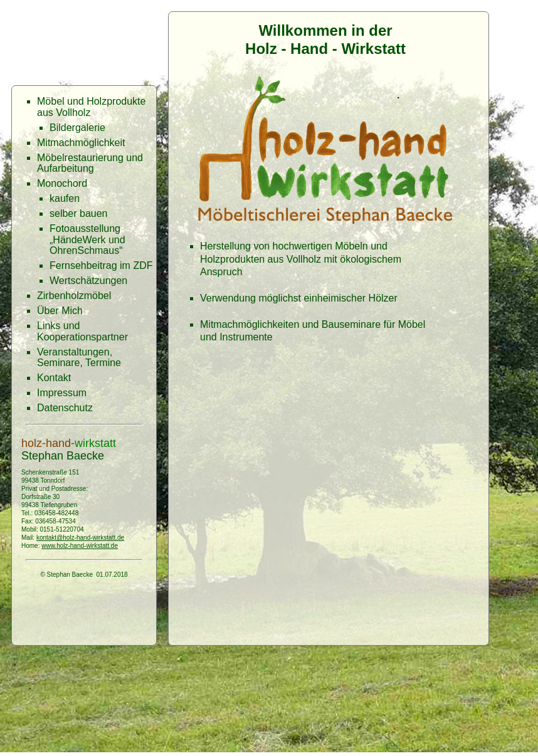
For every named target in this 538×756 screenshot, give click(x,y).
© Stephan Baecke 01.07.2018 (84, 575)
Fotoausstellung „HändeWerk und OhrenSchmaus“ (87, 239)
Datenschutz (65, 408)
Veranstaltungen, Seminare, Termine (79, 358)
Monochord (62, 183)
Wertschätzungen (88, 281)
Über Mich (60, 311)
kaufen (65, 198)
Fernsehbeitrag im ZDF (101, 265)
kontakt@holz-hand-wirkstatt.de (80, 538)
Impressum (62, 393)
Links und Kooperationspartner (82, 331)
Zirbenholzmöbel (74, 296)
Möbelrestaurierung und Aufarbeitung (90, 163)
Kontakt (54, 378)
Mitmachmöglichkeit (81, 143)
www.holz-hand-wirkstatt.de (80, 546)
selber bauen (79, 213)
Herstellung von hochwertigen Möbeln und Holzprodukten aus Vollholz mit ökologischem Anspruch (301, 259)
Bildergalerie (77, 128)
